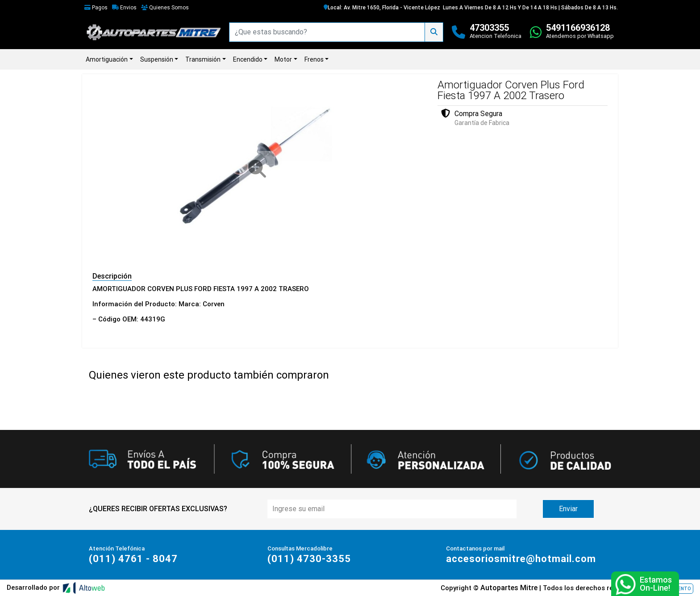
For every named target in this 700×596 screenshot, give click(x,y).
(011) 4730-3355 (309, 559)
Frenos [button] (314, 59)
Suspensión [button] (157, 59)
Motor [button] (283, 59)
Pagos (96, 8)
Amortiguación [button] (107, 59)
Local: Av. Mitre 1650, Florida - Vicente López (382, 8)
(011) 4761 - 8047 (133, 559)
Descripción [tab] (112, 276)
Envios (124, 8)
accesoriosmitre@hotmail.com (521, 559)
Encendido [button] (248, 59)
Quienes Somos (165, 8)
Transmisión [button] (203, 59)
